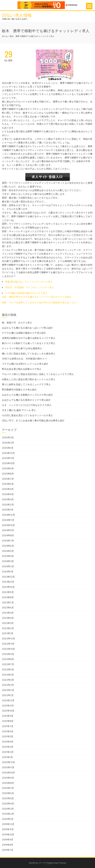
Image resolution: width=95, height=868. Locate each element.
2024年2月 (8, 566)
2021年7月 (8, 726)
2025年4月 (8, 494)
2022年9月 (8, 654)
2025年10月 (8, 463)
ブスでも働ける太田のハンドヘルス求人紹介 (25, 364)
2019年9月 (8, 840)
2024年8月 (8, 535)
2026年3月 (8, 437)
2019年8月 (8, 845)
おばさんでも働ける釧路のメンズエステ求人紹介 (27, 395)
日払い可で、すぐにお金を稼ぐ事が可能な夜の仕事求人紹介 (33, 421)
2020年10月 (8, 773)
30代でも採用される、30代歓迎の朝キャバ (24, 359)
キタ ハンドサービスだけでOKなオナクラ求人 (27, 405)
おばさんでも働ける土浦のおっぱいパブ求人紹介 (27, 328)
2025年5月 (8, 489)
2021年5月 (8, 736)
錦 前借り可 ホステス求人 (17, 323)
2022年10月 (8, 649)
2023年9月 (8, 592)
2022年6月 (8, 669)
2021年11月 (8, 706)
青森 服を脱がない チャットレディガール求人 (29, 282)
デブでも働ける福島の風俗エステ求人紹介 (24, 333)
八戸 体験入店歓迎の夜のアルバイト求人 (26, 293)
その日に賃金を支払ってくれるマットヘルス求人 (27, 415)
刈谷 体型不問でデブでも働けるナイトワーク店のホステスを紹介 (37, 297)
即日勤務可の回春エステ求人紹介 (19, 390)
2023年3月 (8, 623)
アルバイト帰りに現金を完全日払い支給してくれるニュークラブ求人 (38, 374)
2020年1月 (8, 819)
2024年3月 (8, 561)
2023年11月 (8, 582)
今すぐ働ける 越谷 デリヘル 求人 (19, 410)
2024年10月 (8, 525)
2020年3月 (8, 809)
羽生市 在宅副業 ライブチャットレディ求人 (30, 287)
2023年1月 (8, 633)
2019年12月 (8, 824)
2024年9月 (8, 530)
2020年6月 (8, 793)
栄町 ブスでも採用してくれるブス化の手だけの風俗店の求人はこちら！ (40, 303)
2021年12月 (8, 700)
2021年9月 (8, 716)
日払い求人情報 (17, 15)
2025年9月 (8, 468)
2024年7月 (8, 541)
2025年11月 (8, 458)
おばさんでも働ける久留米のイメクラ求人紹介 (26, 400)
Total (49, 863)
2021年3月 (8, 747)
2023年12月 (8, 577)
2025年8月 (8, 474)
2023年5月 (8, 613)
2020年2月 (8, 814)
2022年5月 (8, 675)
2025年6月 (8, 484)
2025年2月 (8, 505)
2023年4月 (8, 618)
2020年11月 (8, 767)
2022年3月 (8, 685)
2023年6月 (8, 608)
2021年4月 (8, 742)
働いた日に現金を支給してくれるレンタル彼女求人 (29, 354)
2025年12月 (8, 453)
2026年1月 (8, 448)
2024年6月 (8, 546)
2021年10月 (8, 711)
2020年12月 (8, 762)
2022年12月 (9, 639)
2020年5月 (8, 798)
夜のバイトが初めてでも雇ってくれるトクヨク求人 (29, 343)
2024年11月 (8, 520)
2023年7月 (8, 603)
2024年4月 (8, 556)
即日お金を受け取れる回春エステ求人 (22, 369)
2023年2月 (8, 628)
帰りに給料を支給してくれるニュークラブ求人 (26, 384)
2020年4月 (8, 804)
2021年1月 (7, 757)
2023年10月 (8, 587)
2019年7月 (8, 850)
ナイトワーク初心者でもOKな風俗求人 (22, 348)
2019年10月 (8, 835)
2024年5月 (8, 551)
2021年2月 (8, 752)
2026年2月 (8, 443)
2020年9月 (8, 778)
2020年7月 (8, 788)
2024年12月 (8, 515)
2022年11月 (8, 644)
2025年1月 (8, 510)
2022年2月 (8, 690)
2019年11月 (8, 829)
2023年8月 (8, 597)
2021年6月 (8, 731)
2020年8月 (8, 783)
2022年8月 (8, 659)
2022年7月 (8, 664)
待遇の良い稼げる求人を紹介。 (15, 19)
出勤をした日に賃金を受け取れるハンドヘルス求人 (29, 379)
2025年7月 (8, 479)
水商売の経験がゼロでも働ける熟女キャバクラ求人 (29, 338)
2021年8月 (8, 721)
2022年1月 (8, 695)
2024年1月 (8, 572)
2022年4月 (8, 680)
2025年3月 (8, 499)
